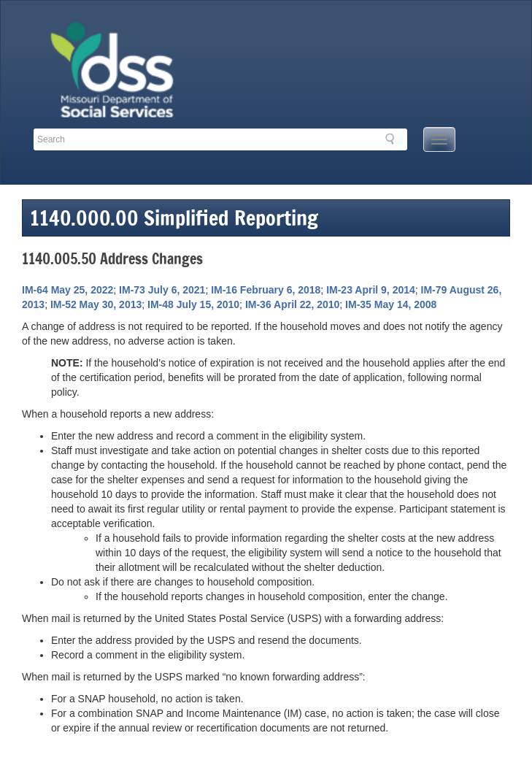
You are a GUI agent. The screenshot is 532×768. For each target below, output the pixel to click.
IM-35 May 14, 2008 (391, 304)
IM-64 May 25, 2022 (68, 290)
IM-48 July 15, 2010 (193, 304)
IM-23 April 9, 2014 (371, 290)
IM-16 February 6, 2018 (266, 290)
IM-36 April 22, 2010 (292, 304)
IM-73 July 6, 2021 (162, 290)
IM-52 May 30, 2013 (96, 304)
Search (394, 139)
